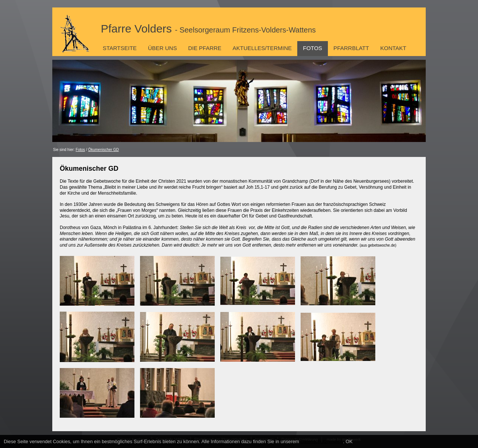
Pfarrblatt (351, 48)
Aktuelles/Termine (262, 48)
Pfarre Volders (208, 29)
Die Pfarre (205, 48)
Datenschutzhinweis (322, 441)
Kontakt (393, 48)
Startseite (120, 48)
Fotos (312, 48)
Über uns (162, 48)
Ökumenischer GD (103, 150)
